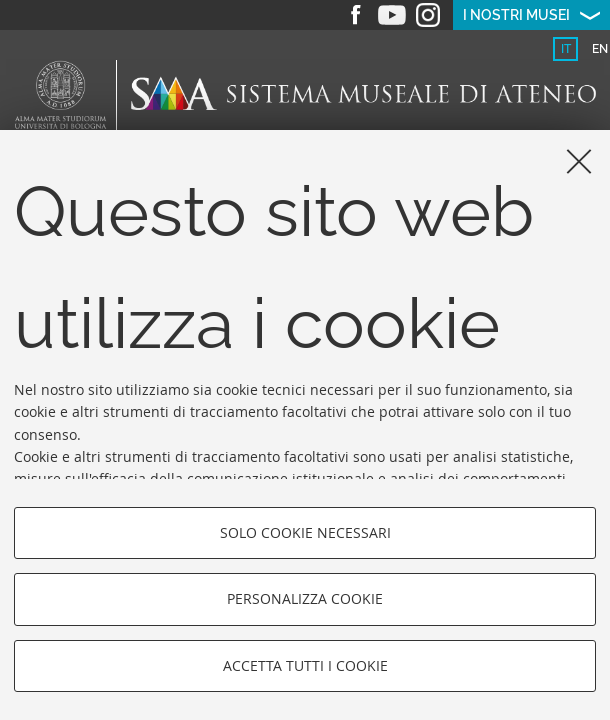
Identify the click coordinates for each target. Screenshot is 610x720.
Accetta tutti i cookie (305, 665)
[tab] (565, 49)
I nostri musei (516, 15)
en (600, 49)
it (566, 49)
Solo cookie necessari (305, 532)
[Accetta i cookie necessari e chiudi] (579, 161)
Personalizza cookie (305, 598)
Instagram (428, 15)
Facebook (356, 15)
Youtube (392, 15)
